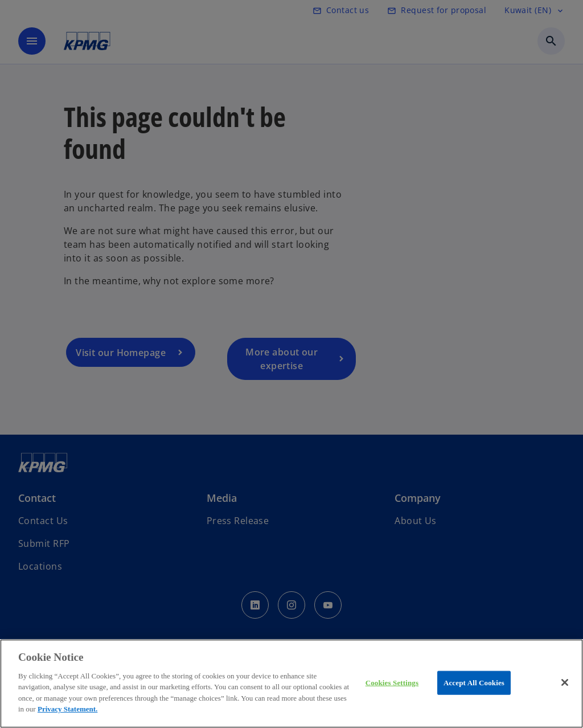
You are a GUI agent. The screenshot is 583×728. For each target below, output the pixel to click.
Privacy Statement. (67, 709)
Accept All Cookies (474, 683)
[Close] (565, 682)
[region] (291, 684)
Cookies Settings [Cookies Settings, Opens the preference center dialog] (392, 683)
